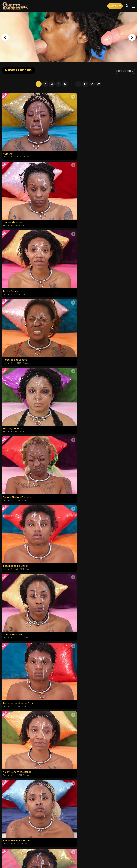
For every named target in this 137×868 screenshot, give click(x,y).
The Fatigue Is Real (81, 519)
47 (85, 84)
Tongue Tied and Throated (85, 271)
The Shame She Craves (83, 581)
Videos (20, 847)
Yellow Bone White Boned (84, 395)
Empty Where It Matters (17, 457)
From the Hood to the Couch (19, 395)
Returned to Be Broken (16, 333)
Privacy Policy (63, 847)
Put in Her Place (79, 457)
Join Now (115, 6)
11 (78, 84)
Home (12, 847)
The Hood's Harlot (80, 147)
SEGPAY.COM (60, 855)
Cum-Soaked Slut (80, 333)
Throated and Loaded (82, 209)
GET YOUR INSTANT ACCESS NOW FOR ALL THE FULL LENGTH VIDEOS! (69, 687)
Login (28, 847)
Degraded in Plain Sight (16, 519)
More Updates (124, 71)
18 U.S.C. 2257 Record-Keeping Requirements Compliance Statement (68, 839)
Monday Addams (13, 271)
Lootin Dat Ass (11, 209)
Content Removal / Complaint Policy (110, 847)
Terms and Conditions (43, 847)
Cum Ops (8, 147)
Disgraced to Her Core (16, 581)
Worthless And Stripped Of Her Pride (24, 644)
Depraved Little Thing (82, 644)
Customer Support (80, 847)
